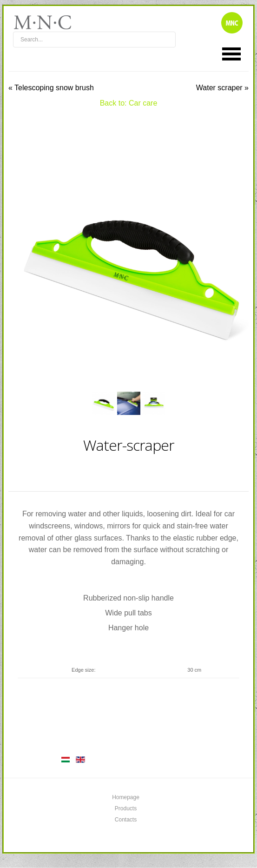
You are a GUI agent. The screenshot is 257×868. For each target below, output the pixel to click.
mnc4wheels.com (49, 22)
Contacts (126, 820)
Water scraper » (222, 88)
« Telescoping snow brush (51, 88)
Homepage (126, 797)
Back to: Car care (129, 103)
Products (126, 808)
